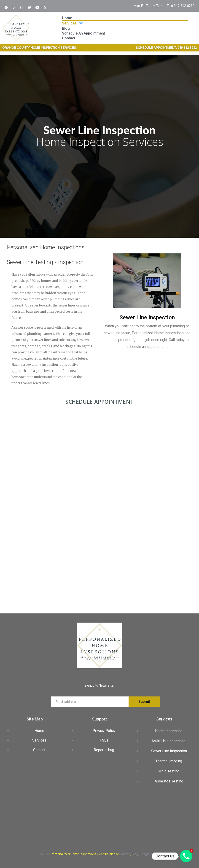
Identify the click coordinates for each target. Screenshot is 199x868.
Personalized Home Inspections (74, 854)
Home (67, 18)
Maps (155, 854)
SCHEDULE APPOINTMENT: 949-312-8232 (166, 48)
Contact (69, 38)
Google (145, 854)
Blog (66, 28)
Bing (135, 854)
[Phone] (186, 856)
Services (73, 23)
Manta (126, 854)
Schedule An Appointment (83, 33)
